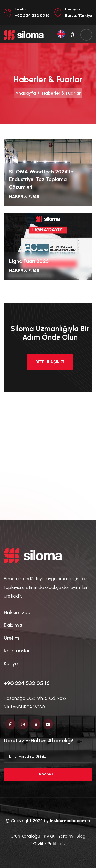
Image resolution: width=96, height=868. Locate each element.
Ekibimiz (13, 625)
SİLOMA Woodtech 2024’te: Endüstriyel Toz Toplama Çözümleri (42, 179)
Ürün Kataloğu (25, 836)
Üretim (11, 638)
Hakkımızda (17, 612)
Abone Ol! (48, 774)
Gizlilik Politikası (49, 844)
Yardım (65, 836)
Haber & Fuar (24, 197)
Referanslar (17, 651)
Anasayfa (26, 93)
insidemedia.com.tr (70, 821)
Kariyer (12, 663)
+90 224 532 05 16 (27, 683)
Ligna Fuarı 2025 (29, 261)
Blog (81, 836)
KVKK (49, 836)
